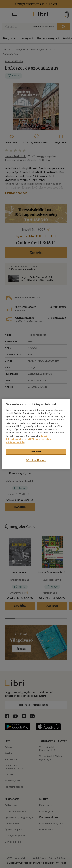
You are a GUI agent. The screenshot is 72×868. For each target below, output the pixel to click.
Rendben (36, 452)
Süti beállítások (36, 460)
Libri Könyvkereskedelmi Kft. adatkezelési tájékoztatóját (29, 439)
